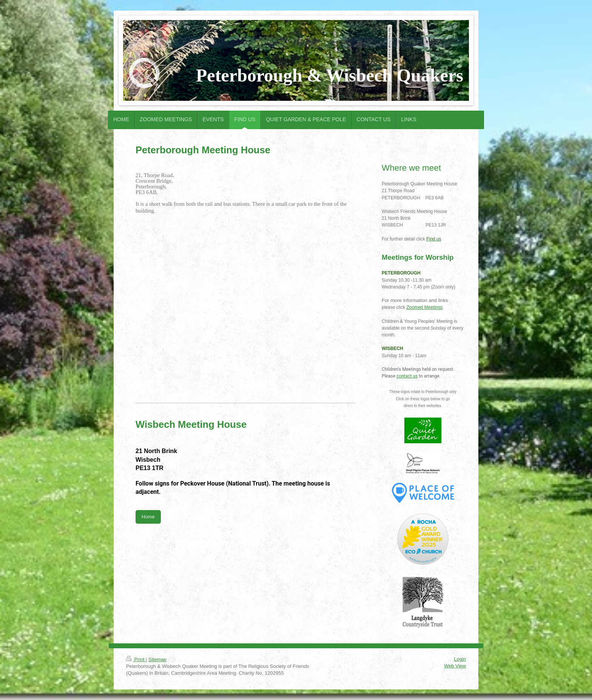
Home (148, 517)
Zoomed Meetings (424, 307)
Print (136, 659)
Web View (455, 666)
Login (460, 659)
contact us (407, 376)
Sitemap (157, 659)
